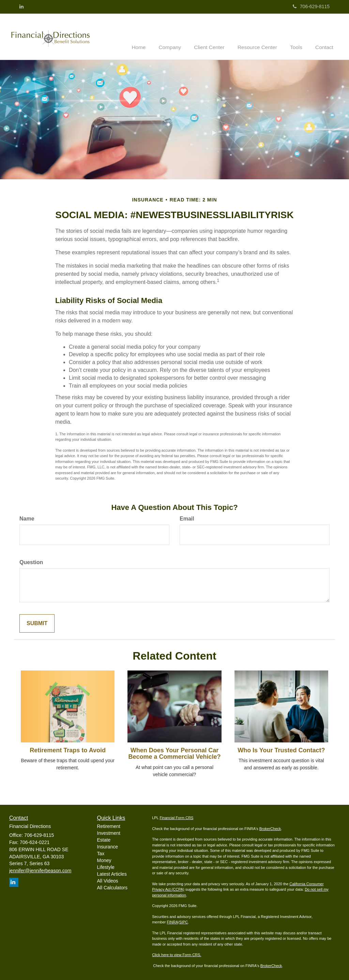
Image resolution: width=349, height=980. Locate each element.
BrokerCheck (270, 828)
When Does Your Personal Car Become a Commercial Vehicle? (174, 753)
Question (31, 562)
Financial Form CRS (176, 817)
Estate (104, 839)
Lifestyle (106, 866)
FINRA (173, 922)
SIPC (184, 922)
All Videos (108, 880)
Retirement (109, 826)
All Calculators (112, 887)
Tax (101, 853)
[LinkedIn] (21, 6)
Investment (109, 832)
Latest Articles (112, 873)
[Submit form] (37, 623)
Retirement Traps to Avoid (68, 750)
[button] (180, 36)
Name (27, 518)
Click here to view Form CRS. (177, 954)
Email (187, 518)
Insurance (108, 846)
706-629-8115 (311, 6)
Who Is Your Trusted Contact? (281, 750)
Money (104, 860)
